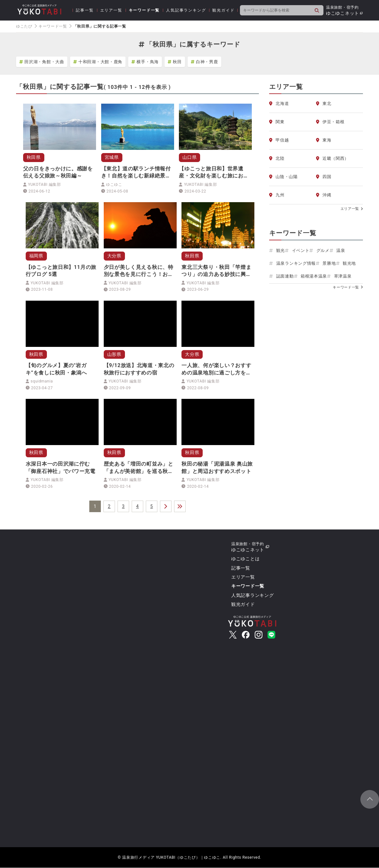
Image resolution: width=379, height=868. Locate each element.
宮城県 (112, 157)
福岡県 (36, 256)
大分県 (114, 256)
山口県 (189, 157)
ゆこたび (24, 26)
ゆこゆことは (245, 559)
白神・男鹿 (204, 62)
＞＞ (180, 507)
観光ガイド (223, 10)
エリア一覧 (111, 10)
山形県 (114, 354)
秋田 (175, 62)
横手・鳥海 (145, 62)
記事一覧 (85, 10)
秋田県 (34, 157)
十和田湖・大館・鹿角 (98, 62)
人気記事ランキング (186, 10)
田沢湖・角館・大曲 (42, 62)
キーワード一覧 (144, 10)
